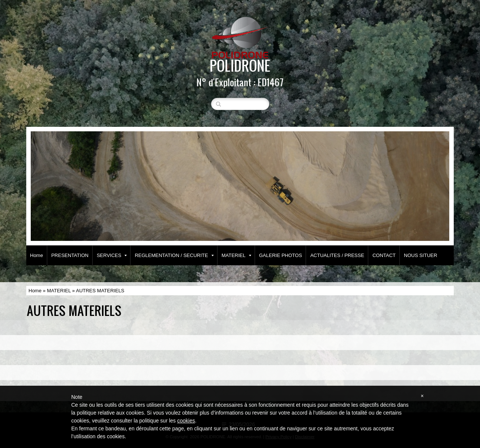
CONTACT (384, 255)
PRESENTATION (70, 255)
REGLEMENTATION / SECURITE (174, 255)
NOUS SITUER (421, 255)
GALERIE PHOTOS (281, 255)
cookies (186, 421)
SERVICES (112, 255)
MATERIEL (236, 255)
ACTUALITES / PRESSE (337, 255)
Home (37, 255)
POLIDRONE (240, 65)
